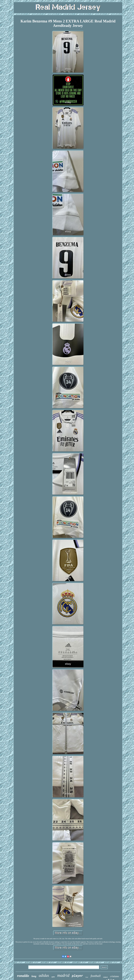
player (77, 976)
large (87, 977)
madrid (63, 975)
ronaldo (23, 976)
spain (53, 977)
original (105, 977)
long (34, 976)
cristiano (115, 976)
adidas (44, 975)
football (96, 976)
